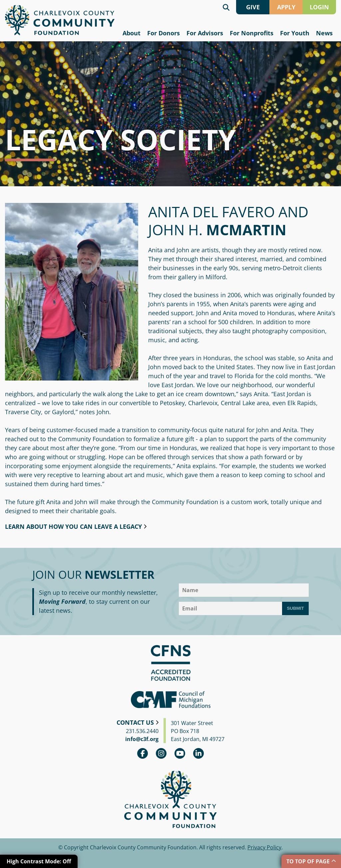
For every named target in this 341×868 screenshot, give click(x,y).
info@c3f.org (142, 739)
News (324, 33)
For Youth (295, 33)
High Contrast (39, 861)
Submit (295, 608)
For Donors (164, 33)
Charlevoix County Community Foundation (60, 20)
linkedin (198, 753)
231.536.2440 (142, 731)
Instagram (161, 753)
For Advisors (205, 33)
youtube (180, 753)
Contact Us (135, 722)
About (132, 33)
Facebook (143, 753)
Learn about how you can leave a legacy (73, 526)
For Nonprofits (252, 33)
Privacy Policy (264, 847)
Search (226, 7)
